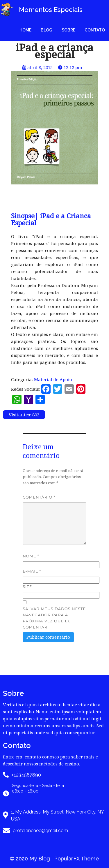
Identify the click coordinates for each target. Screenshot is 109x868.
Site (27, 587)
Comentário (39, 497)
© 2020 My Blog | (32, 859)
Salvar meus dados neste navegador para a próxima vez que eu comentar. (54, 618)
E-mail (32, 571)
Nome (31, 556)
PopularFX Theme (77, 859)
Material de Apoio (53, 379)
